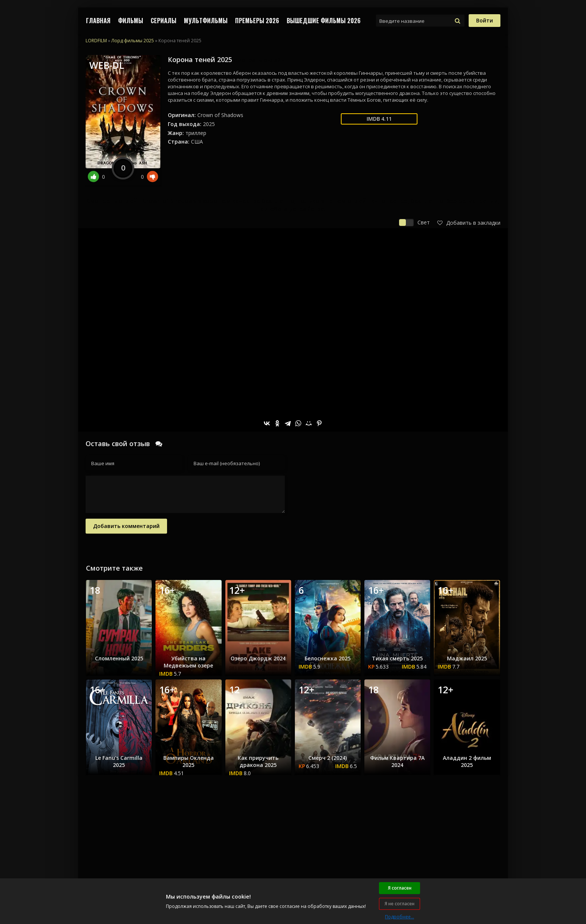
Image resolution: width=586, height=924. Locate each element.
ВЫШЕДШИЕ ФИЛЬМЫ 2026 (324, 21)
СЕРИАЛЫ (164, 21)
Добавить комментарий (126, 526)
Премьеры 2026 (257, 21)
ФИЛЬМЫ (131, 21)
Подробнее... (400, 917)
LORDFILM (96, 41)
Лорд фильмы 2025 (133, 41)
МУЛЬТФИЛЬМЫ (206, 21)
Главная (98, 21)
